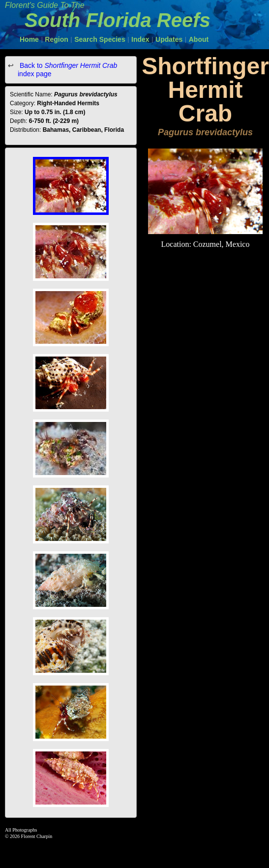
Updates (169, 39)
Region (56, 39)
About (199, 39)
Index (140, 39)
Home (29, 39)
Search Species (100, 39)
